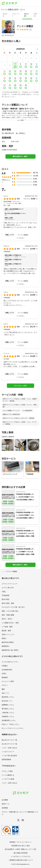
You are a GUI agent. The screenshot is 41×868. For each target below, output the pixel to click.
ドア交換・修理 (7, 627)
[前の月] (3, 49)
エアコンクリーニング (9, 584)
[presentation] (6, 15)
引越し (4, 592)
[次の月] (38, 49)
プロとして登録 (7, 771)
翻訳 (3, 689)
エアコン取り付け (8, 588)
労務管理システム (8, 717)
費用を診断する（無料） (20, 156)
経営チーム (6, 804)
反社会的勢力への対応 (12, 849)
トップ (4, 571)
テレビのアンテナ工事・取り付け (13, 607)
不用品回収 (6, 595)
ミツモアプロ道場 (8, 779)
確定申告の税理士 (8, 642)
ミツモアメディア (8, 752)
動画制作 (5, 677)
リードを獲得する (8, 775)
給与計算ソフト (7, 701)
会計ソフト (6, 693)
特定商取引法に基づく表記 (21, 846)
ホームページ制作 (8, 681)
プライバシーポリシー (24, 842)
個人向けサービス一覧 (9, 740)
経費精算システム (8, 705)
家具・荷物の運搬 (8, 615)
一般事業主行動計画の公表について (21, 860)
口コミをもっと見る (20, 386)
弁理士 (4, 674)
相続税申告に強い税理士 (10, 650)
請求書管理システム (9, 720)
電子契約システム (8, 709)
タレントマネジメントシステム (12, 728)
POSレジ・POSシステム (10, 724)
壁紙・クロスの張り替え (10, 611)
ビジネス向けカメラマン (10, 662)
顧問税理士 (6, 646)
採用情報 (5, 808)
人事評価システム (8, 713)
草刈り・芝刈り (7, 619)
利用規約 (12, 842)
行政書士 (5, 666)
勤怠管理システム (8, 697)
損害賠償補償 (6, 759)
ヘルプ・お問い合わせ (9, 748)
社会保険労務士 (7, 670)
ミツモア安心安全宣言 (9, 756)
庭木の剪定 (6, 599)
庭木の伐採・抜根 (8, 603)
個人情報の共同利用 (21, 853)
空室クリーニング (8, 634)
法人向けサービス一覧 (9, 744)
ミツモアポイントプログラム (21, 856)
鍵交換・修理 (6, 631)
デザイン (5, 685)
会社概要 (5, 800)
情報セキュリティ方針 (29, 849)
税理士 (4, 638)
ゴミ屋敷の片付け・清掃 (10, 623)
